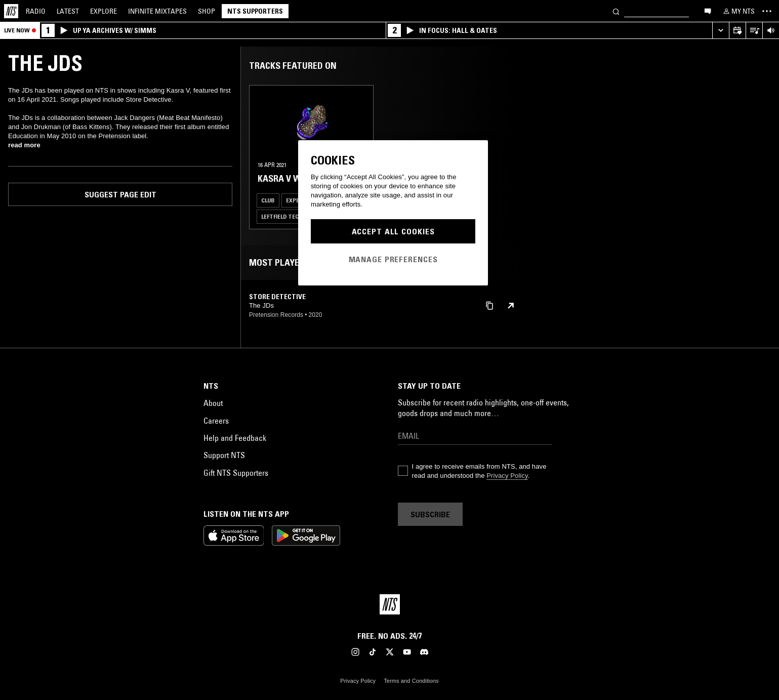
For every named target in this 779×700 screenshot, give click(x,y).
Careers (216, 421)
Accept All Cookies (393, 231)
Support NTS (224, 455)
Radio (36, 11)
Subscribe (430, 514)
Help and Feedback (235, 438)
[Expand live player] (721, 31)
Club (268, 200)
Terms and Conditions (411, 681)
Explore (104, 11)
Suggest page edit (120, 194)
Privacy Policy (507, 476)
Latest (68, 11)
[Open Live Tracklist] (754, 31)
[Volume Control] (771, 31)
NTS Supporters (255, 11)
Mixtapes (157, 11)
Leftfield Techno (286, 216)
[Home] (11, 11)
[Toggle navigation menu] (767, 11)
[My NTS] (738, 11)
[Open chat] (708, 11)
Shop (207, 11)
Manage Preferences (393, 259)
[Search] (616, 11)
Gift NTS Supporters (236, 473)
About (213, 403)
